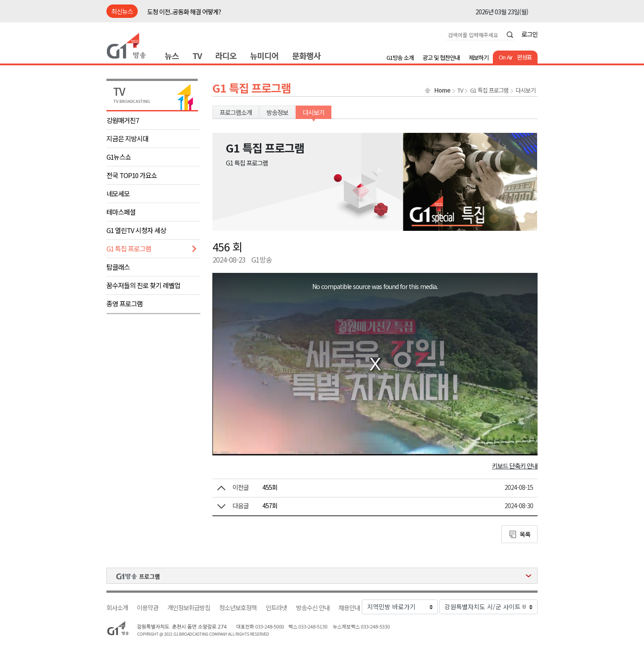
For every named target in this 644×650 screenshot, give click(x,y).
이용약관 (148, 608)
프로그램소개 (236, 112)
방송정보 (277, 112)
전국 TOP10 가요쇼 (132, 175)
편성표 (524, 57)
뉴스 (172, 55)
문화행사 (306, 55)
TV (197, 55)
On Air (506, 57)
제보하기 (479, 57)
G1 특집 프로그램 (129, 249)
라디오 (226, 55)
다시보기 (525, 90)
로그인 (530, 34)
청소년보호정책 (238, 608)
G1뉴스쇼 (119, 157)
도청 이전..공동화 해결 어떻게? (184, 12)
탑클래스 (118, 267)
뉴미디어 (264, 55)
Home (442, 90)
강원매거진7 (123, 120)
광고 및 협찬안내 (441, 57)
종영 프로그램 (125, 304)
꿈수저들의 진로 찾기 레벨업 (143, 285)
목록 (525, 534)
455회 (270, 487)
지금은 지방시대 (127, 138)
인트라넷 (276, 608)
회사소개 (117, 608)
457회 (270, 506)
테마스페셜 (121, 212)
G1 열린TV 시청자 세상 (136, 230)
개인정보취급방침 (189, 608)
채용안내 (349, 608)
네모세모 (118, 193)
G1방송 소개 (400, 57)
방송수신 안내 (313, 608)
